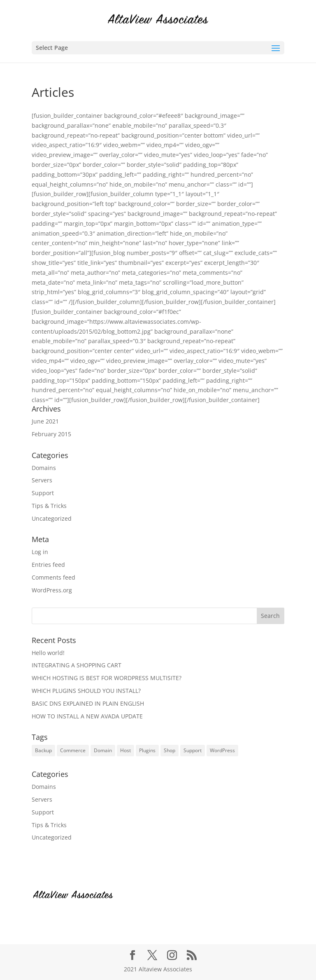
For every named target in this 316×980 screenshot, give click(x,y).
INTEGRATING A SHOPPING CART (77, 665)
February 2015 (51, 434)
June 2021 (45, 421)
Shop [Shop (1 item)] (170, 750)
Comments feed (53, 577)
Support (43, 493)
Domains (44, 468)
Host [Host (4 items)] (125, 750)
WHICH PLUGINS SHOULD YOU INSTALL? (86, 691)
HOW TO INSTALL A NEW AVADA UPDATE (87, 716)
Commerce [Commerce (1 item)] (73, 750)
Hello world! (48, 653)
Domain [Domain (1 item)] (103, 750)
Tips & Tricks (49, 506)
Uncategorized (52, 518)
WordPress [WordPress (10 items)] (222, 750)
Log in (40, 552)
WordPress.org (52, 590)
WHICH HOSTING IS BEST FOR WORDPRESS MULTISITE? (107, 678)
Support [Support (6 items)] (193, 750)
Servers (42, 480)
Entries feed (48, 565)
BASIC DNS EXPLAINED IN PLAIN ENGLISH (88, 703)
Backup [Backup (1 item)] (43, 750)
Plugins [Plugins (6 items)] (147, 750)
